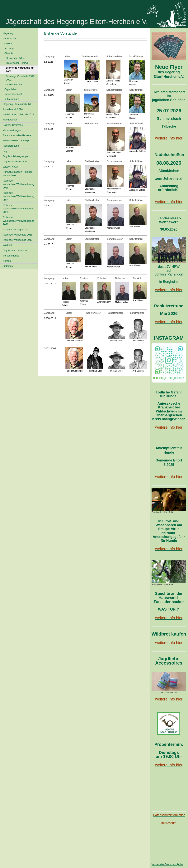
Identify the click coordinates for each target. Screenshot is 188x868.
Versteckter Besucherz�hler (167, 864)
